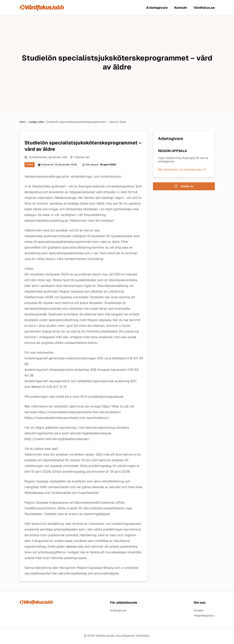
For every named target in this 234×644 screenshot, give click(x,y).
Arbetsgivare (157, 8)
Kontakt (181, 8)
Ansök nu (184, 186)
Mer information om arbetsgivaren (182, 170)
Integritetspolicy (204, 616)
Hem (22, 122)
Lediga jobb (36, 122)
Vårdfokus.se (204, 8)
